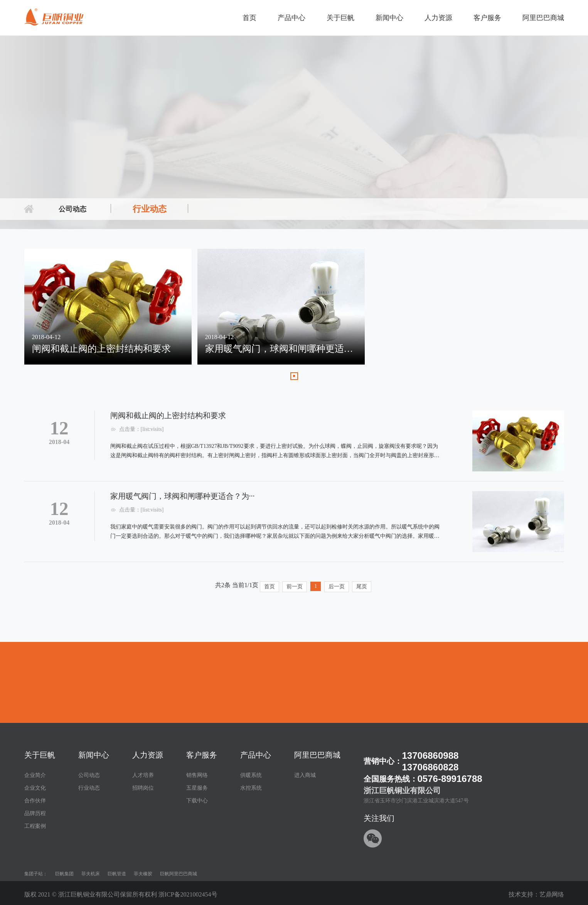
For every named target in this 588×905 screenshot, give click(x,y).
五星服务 (197, 788)
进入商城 (305, 775)
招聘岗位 (143, 788)
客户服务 (487, 18)
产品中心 (291, 18)
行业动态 (150, 209)
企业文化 (35, 788)
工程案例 (35, 826)
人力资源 (438, 18)
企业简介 (35, 775)
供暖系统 (251, 775)
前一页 (295, 587)
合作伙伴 (35, 801)
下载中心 (197, 801)
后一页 (337, 587)
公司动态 (72, 209)
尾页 (362, 587)
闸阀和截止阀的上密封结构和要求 (168, 415)
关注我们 (379, 818)
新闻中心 (389, 18)
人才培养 (143, 775)
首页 (249, 18)
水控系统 (251, 788)
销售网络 (197, 775)
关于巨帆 (340, 18)
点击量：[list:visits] (142, 429)
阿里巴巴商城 (543, 18)
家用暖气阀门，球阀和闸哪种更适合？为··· (183, 496)
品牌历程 (35, 813)
